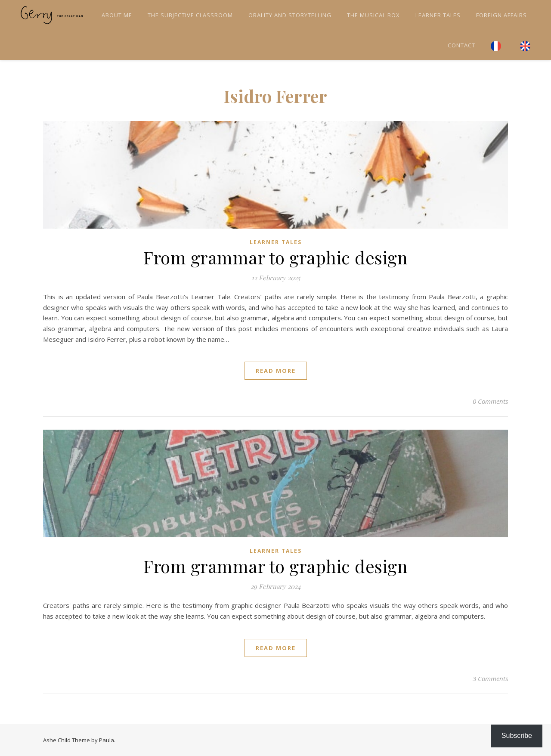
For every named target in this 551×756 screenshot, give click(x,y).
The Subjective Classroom (190, 15)
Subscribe (517, 736)
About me (117, 15)
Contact (461, 45)
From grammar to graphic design (275, 257)
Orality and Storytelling (290, 15)
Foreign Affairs (501, 15)
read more (276, 371)
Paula (107, 740)
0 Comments (490, 401)
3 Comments (490, 679)
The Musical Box (373, 15)
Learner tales (438, 15)
